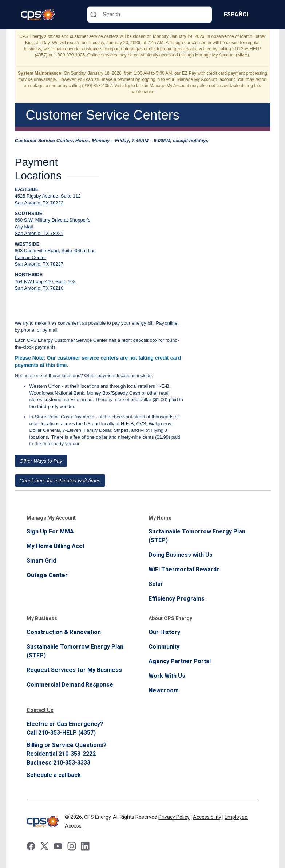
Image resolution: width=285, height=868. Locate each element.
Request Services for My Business (74, 670)
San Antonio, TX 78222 (39, 203)
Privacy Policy (174, 817)
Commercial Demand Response (70, 685)
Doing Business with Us (181, 555)
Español (237, 14)
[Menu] (266, 15)
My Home (160, 518)
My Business (42, 618)
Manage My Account (51, 518)
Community (164, 647)
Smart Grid (41, 561)
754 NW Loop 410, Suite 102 (46, 281)
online (171, 323)
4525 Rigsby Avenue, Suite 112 (48, 196)
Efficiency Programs (177, 599)
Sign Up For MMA (50, 531)
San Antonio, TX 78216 (39, 288)
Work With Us (167, 676)
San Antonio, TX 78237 (39, 264)
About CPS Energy (170, 618)
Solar (156, 584)
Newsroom (164, 690)
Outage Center (47, 575)
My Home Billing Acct (56, 546)
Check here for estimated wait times (60, 481)
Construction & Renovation (64, 632)
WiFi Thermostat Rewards (184, 569)
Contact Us (40, 710)
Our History (164, 632)
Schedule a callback (54, 775)
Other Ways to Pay (41, 461)
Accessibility (207, 817)
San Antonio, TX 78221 (39, 233)
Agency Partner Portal (180, 661)
